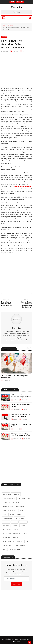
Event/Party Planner (10, 510)
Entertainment (8, 506)
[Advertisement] (16, 70)
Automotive (7, 495)
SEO (25, 534)
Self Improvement (24, 499)
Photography (20, 518)
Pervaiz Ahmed (17, 439)
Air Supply (16, 400)
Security (23, 522)
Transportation (8, 541)
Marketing (6, 537)
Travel (17, 530)
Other (12, 514)
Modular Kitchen (14, 549)
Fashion (20, 514)
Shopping (11, 25)
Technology (7, 530)
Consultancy (7, 545)
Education (6, 503)
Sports (23, 526)
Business (6, 491)
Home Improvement (9, 499)
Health (16, 537)
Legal (22, 510)
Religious (6, 522)
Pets (28, 541)
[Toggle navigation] (4, 18)
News (5, 514)
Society (15, 526)
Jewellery (20, 541)
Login (12, 2)
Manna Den (6, 51)
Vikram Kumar (17, 410)
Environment (21, 506)
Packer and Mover (21, 545)
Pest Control (7, 518)
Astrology (17, 503)
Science (15, 522)
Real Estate (16, 491)
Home (4, 25)
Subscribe (17, 584)
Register (20, 2)
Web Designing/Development (12, 534)
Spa (4, 549)
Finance (17, 495)
